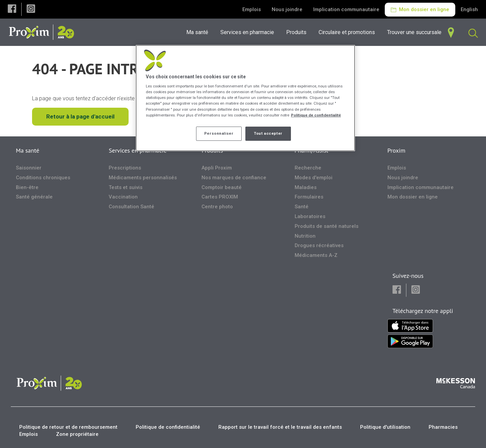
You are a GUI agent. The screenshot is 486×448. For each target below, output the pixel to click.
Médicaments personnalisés (143, 178)
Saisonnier (29, 168)
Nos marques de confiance (234, 178)
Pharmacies (443, 427)
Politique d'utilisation (385, 427)
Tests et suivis (126, 187)
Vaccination (123, 197)
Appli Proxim (217, 168)
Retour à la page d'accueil (80, 116)
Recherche (308, 168)
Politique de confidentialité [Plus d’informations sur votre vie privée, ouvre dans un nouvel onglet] (316, 115)
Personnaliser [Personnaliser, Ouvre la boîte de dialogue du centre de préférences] (219, 133)
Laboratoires (310, 216)
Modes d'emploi (314, 178)
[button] (12, 9)
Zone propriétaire (77, 434)
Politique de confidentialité (168, 427)
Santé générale (34, 197)
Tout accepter (268, 133)
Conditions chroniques (43, 178)
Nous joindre (287, 9)
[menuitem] (249, 32)
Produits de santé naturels (327, 226)
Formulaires (309, 197)
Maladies (306, 187)
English (469, 9)
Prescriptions (125, 168)
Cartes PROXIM (220, 197)
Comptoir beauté (222, 187)
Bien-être (27, 187)
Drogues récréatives (319, 245)
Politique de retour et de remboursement (68, 427)
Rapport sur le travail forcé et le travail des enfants (280, 427)
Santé (302, 207)
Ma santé (28, 150)
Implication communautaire (346, 9)
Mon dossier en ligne (420, 9)
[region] (245, 98)
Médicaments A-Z (316, 255)
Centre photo (217, 207)
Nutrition (305, 236)
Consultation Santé (131, 207)
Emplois (252, 9)
